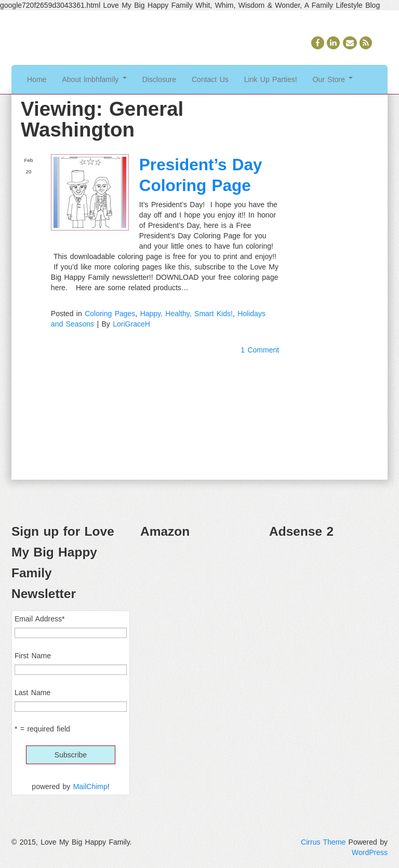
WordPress (370, 852)
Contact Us (210, 79)
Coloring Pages (110, 314)
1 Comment (260, 350)
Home (37, 79)
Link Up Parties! (271, 79)
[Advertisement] (328, 600)
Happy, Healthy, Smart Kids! (187, 314)
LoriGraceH (131, 324)
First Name (33, 656)
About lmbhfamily (94, 79)
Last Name (32, 693)
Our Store (333, 79)
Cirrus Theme (323, 842)
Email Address (39, 619)
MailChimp (90, 786)
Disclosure (159, 79)
